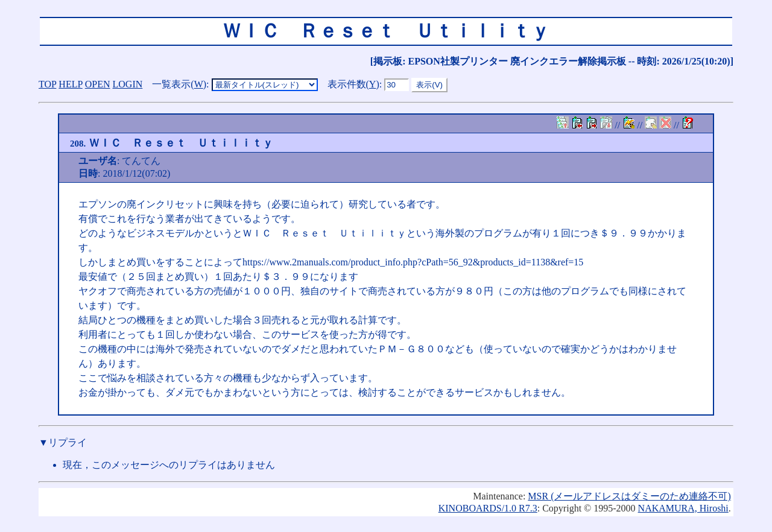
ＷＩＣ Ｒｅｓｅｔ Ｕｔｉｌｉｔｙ (172, 143)
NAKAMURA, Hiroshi (683, 508)
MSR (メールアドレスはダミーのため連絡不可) (629, 496)
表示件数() (353, 84)
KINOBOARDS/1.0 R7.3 (488, 508)
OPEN (98, 84)
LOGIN (128, 84)
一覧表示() (179, 84)
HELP (70, 84)
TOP (47, 84)
